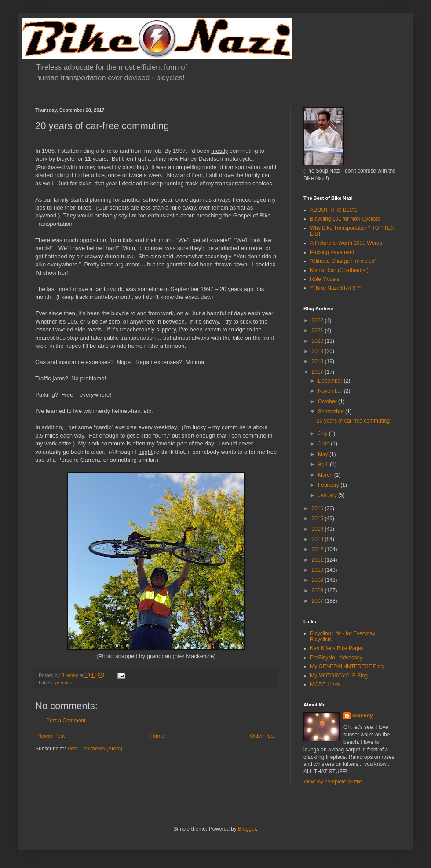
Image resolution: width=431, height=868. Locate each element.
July (323, 434)
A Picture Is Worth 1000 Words (346, 243)
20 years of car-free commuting (353, 421)
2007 (318, 601)
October (328, 401)
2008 (318, 591)
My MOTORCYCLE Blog (339, 676)
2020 (318, 341)
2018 (318, 361)
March (326, 475)
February (329, 485)
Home (157, 736)
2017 (318, 372)
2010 (318, 570)
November (331, 391)
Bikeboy (363, 716)
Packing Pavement (332, 252)
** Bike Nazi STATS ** (336, 288)
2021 (318, 331)
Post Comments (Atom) (95, 749)
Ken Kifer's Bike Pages (337, 648)
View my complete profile (333, 782)
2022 (318, 320)
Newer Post (51, 736)
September (332, 412)
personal (64, 683)
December (331, 381)
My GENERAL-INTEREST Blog (347, 666)
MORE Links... (327, 684)
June (324, 444)
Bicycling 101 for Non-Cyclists (345, 219)
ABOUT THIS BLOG (334, 210)
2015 (318, 519)
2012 (318, 549)
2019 (318, 351)
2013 (318, 539)
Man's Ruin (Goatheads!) (339, 270)
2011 (318, 560)
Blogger (247, 829)
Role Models (325, 279)
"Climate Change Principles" (343, 261)
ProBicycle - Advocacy (336, 658)
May (324, 454)
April (324, 464)
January (328, 495)
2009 (318, 580)
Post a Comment (66, 721)
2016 (318, 508)
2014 (318, 529)
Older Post (262, 736)
